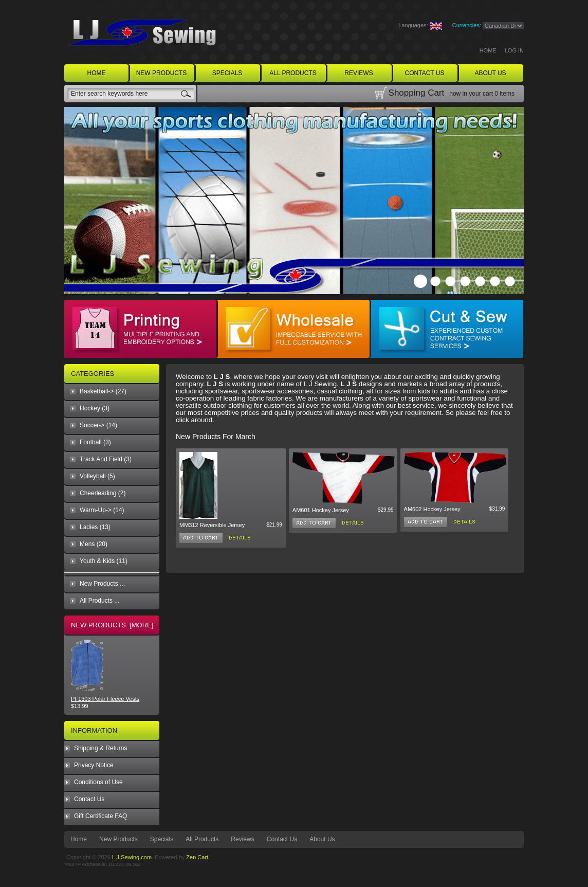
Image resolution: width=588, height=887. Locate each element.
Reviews (242, 839)
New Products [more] (112, 625)
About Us (322, 839)
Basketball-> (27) (103, 391)
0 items (504, 94)
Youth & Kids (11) (104, 561)
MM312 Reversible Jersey (212, 525)
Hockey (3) (95, 408)
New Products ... (102, 584)
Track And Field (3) (106, 459)
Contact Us (89, 799)
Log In (514, 50)
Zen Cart (197, 857)
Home (488, 50)
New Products (118, 839)
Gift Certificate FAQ (100, 816)
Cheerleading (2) (103, 493)
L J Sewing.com (132, 857)
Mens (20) (94, 544)
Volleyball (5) (97, 476)
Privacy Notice (94, 765)
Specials (162, 839)
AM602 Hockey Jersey (432, 509)
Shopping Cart (417, 93)
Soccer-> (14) (98, 425)
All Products (202, 839)
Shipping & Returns (100, 748)
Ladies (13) (95, 527)
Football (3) (95, 442)
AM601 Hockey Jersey (321, 510)
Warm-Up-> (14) (102, 510)
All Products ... (99, 601)
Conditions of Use (98, 782)
